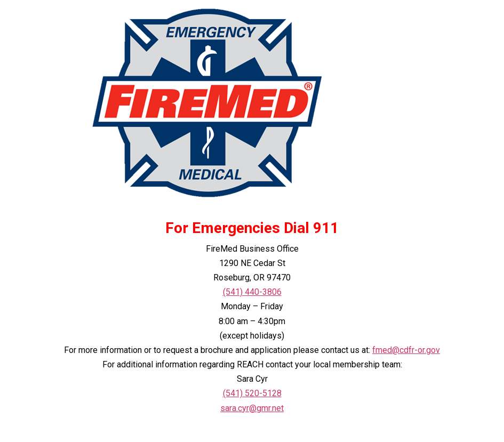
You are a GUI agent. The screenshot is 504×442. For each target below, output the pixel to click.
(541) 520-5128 (252, 393)
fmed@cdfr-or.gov (406, 350)
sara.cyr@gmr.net (252, 408)
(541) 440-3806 (252, 292)
